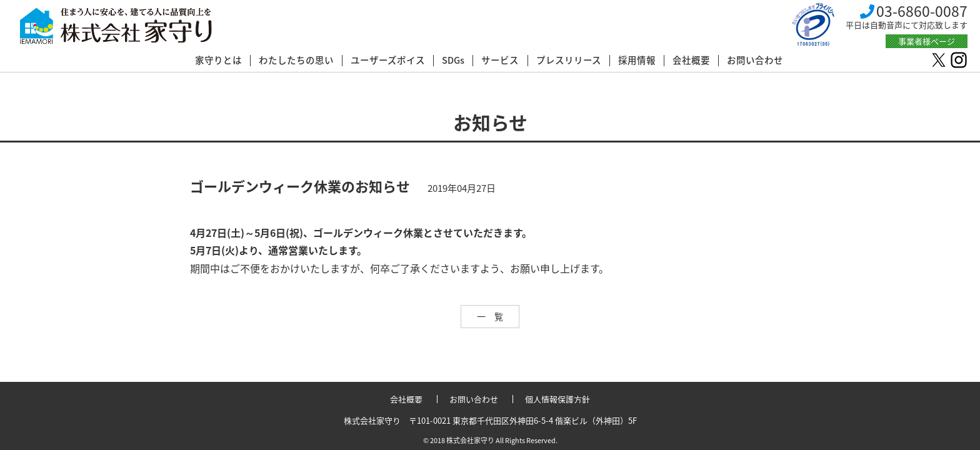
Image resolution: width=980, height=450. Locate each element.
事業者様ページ (927, 41)
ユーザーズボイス (388, 61)
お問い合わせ (755, 61)
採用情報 (637, 61)
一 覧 (490, 316)
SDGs (453, 61)
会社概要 (691, 61)
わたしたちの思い (296, 61)
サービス (500, 61)
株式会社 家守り (116, 27)
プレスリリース (569, 61)
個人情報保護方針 (557, 399)
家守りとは (218, 61)
